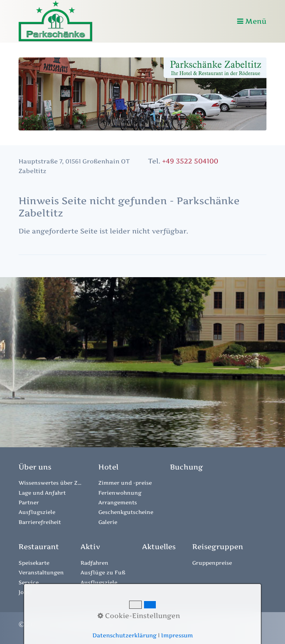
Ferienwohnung (120, 493)
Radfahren (94, 563)
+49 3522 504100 (190, 161)
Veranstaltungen (41, 572)
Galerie (108, 522)
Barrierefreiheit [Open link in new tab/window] (40, 522)
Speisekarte (34, 563)
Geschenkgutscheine (126, 512)
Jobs (24, 592)
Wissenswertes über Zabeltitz (50, 483)
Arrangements (118, 502)
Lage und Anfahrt (42, 493)
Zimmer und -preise (125, 483)
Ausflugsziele (37, 512)
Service (29, 582)
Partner (29, 502)
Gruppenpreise (212, 563)
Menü (256, 21)
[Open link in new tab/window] (186, 467)
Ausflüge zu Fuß (103, 572)
